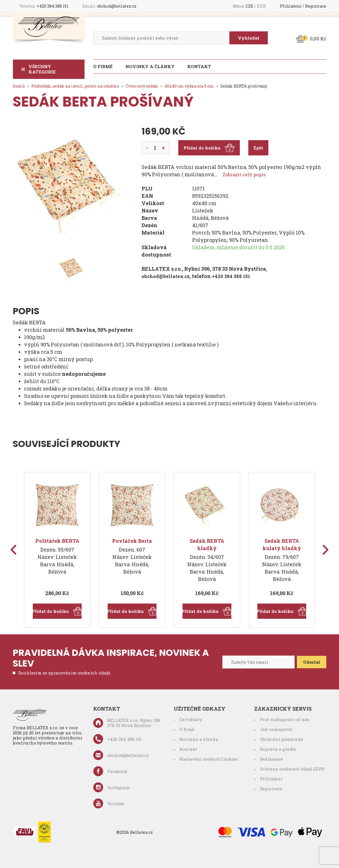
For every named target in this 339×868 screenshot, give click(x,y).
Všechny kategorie (42, 69)
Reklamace (271, 759)
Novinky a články (150, 66)
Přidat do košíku (209, 148)
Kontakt (199, 66)
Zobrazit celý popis (246, 174)
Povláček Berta (132, 541)
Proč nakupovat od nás (285, 719)
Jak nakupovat (276, 729)
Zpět (258, 148)
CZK (250, 6)
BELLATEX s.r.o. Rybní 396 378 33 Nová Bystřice (127, 723)
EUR (262, 6)
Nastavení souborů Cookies (209, 759)
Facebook (110, 771)
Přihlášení (291, 6)
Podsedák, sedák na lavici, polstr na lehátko (75, 86)
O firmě (103, 66)
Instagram (111, 787)
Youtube (109, 803)
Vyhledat (248, 38)
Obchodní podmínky (282, 739)
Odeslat (309, 662)
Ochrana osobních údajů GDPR (292, 769)
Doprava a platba (278, 749)
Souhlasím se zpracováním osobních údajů (64, 673)
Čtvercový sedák (142, 86)
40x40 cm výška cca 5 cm (189, 86)
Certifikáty (191, 719)
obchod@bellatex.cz (109, 6)
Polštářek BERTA (57, 541)
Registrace (316, 6)
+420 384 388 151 (44, 6)
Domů (19, 86)
